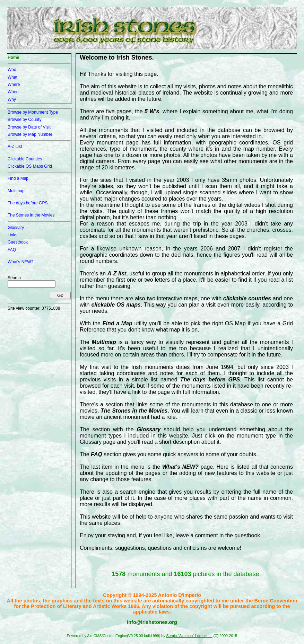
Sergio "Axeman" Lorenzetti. (189, 636)
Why (12, 99)
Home (13, 58)
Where (14, 85)
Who (12, 70)
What (12, 77)
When (13, 92)
